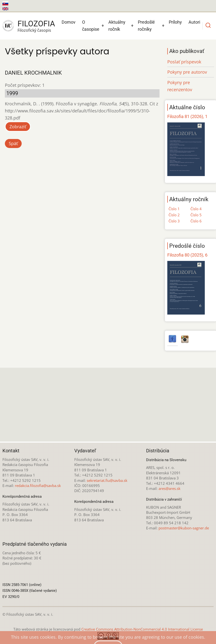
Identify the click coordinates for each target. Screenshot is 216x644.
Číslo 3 (174, 221)
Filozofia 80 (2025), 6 (187, 255)
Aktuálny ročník (117, 26)
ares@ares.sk (169, 488)
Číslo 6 (196, 221)
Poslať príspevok (184, 62)
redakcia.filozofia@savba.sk (38, 485)
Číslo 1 (174, 209)
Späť (13, 143)
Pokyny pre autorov (187, 72)
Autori (194, 22)
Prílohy (175, 22)
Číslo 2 (174, 215)
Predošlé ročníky (146, 26)
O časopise (91, 26)
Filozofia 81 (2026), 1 (187, 116)
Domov (69, 22)
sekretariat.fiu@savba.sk (107, 480)
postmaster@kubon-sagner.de (184, 528)
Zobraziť (18, 127)
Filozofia (36, 24)
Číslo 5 (196, 215)
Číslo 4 (196, 209)
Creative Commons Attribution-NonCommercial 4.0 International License (142, 629)
